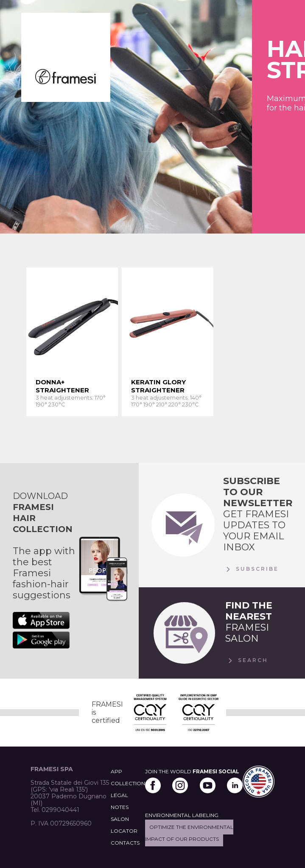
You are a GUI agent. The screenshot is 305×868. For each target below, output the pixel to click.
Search (247, 661)
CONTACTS (125, 843)
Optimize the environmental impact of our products (189, 833)
